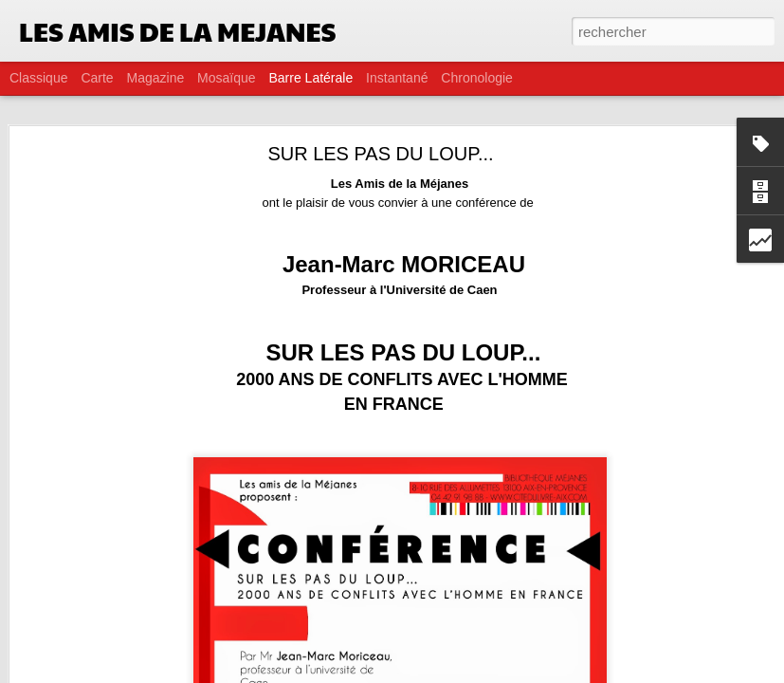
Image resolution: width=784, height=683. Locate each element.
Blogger (460, 673)
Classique (38, 78)
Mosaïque (226, 78)
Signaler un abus (523, 673)
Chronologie (477, 78)
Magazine (156, 78)
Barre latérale (310, 78)
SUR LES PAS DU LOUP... (380, 119)
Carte (97, 78)
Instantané (397, 78)
